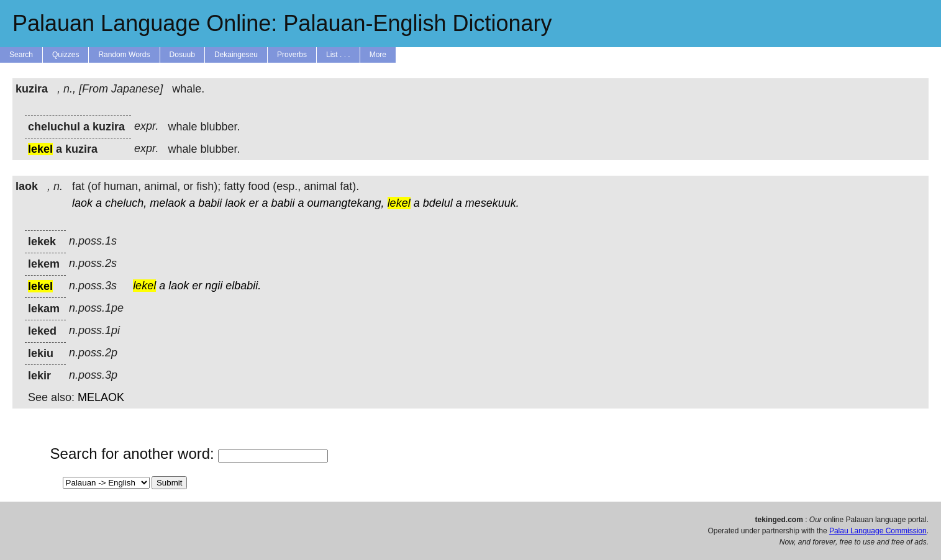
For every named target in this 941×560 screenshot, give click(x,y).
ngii (214, 286)
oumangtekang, (346, 203)
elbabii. (243, 286)
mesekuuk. (492, 203)
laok (82, 203)
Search (21, 55)
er (253, 203)
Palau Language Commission (878, 531)
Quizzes (66, 55)
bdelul (438, 203)
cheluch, (126, 203)
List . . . (338, 55)
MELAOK (101, 397)
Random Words (124, 55)
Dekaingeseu (236, 55)
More (378, 55)
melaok (168, 203)
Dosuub (182, 55)
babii (210, 203)
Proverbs (292, 55)
